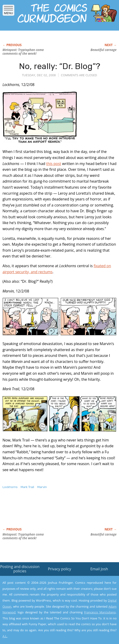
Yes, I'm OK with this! (80, 627)
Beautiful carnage (103, 50)
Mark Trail (27, 487)
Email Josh (99, 569)
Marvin (42, 487)
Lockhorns (10, 487)
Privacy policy (59, 569)
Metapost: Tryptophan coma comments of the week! (23, 52)
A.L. (5, 636)
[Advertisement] (57, 513)
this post (54, 164)
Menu (8, 11)
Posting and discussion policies (20, 569)
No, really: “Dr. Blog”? (60, 66)
